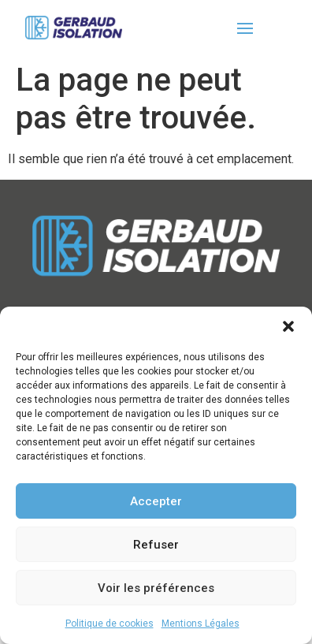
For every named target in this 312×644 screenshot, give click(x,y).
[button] (288, 326)
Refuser (156, 545)
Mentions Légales (201, 624)
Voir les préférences (156, 588)
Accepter (156, 501)
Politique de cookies (110, 624)
